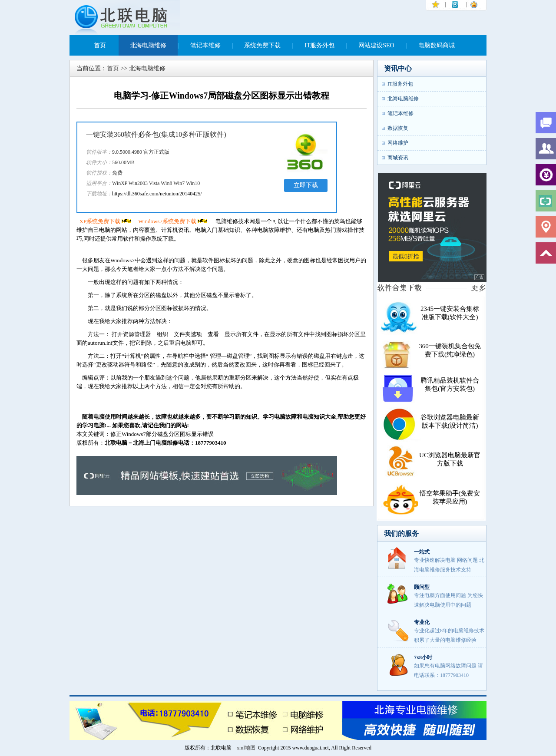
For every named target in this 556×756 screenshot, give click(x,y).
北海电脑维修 (148, 45)
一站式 (422, 552)
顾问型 (422, 587)
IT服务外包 (319, 45)
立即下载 (306, 185)
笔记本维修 (205, 45)
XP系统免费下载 (106, 221)
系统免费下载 (262, 45)
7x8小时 (423, 657)
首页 (100, 45)
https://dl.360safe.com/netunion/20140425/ (157, 194)
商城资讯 (398, 158)
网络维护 (398, 143)
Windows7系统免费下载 (173, 221)
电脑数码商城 (437, 45)
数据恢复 (398, 128)
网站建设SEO (376, 45)
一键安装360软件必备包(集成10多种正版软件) (156, 134)
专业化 (422, 622)
